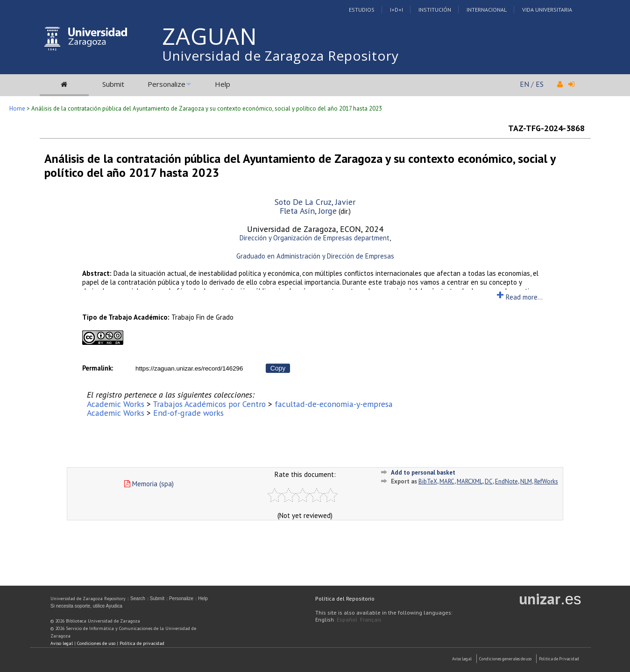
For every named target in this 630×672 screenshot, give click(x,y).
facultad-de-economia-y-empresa (334, 404)
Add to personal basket (423, 472)
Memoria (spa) (149, 484)
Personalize (166, 84)
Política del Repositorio (345, 598)
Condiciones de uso (96, 643)
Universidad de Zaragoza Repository (280, 56)
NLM (526, 481)
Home (17, 108)
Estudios (362, 10)
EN (524, 84)
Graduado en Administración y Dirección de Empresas (315, 256)
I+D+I (396, 10)
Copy (278, 368)
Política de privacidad (142, 643)
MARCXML (470, 481)
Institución (435, 10)
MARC (447, 481)
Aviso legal (62, 643)
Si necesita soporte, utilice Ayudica (86, 606)
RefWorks (546, 481)
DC (489, 481)
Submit (113, 84)
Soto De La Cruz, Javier (315, 202)
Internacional (487, 10)
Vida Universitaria (547, 10)
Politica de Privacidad (559, 659)
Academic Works (116, 404)
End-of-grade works (188, 413)
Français (371, 619)
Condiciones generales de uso (505, 659)
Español (347, 619)
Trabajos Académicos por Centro (209, 404)
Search (138, 598)
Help (223, 84)
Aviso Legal (462, 659)
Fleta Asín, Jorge (308, 211)
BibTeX (428, 481)
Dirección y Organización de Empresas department (315, 238)
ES (540, 84)
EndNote (506, 481)
